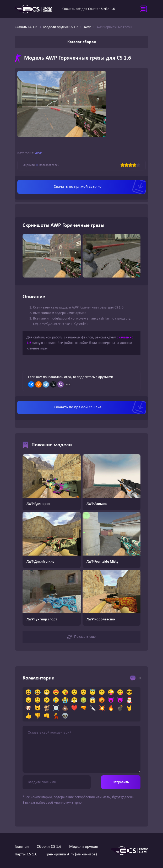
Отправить (121, 782)
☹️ (47, 700)
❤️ (74, 708)
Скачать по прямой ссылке (78, 187)
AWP (39, 153)
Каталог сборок (82, 42)
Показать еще (81, 637)
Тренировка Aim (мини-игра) (71, 854)
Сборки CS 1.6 (49, 847)
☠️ (56, 708)
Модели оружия (84, 847)
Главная (22, 847)
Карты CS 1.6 (26, 854)
